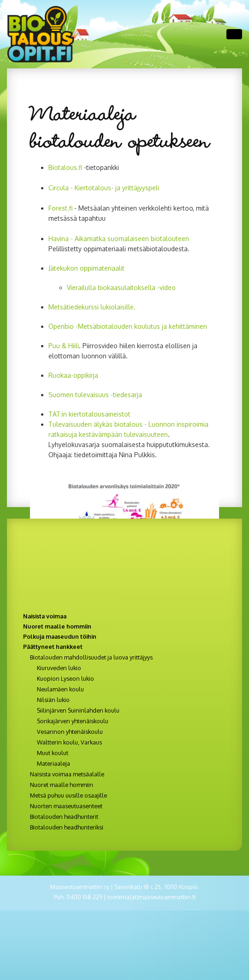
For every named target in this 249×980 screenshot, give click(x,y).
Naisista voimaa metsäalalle (67, 774)
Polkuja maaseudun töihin (60, 636)
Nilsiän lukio (53, 700)
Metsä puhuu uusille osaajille (68, 795)
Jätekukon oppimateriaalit (86, 268)
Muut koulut (53, 753)
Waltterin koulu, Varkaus (69, 742)
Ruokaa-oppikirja (73, 375)
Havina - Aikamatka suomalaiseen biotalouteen (119, 239)
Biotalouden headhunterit (64, 817)
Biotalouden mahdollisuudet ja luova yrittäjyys (91, 657)
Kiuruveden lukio (59, 668)
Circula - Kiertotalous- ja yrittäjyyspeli (105, 188)
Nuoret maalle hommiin (57, 626)
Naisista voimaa (45, 616)
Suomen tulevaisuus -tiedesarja (95, 395)
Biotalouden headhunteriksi (67, 827)
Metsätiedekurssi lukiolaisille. (92, 307)
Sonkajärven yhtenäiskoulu (73, 721)
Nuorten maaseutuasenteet (66, 806)
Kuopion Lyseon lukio (65, 678)
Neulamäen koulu (60, 689)
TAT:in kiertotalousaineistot (89, 414)
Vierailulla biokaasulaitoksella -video (121, 287)
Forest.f (60, 208)
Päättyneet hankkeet (53, 647)
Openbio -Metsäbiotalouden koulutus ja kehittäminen (128, 326)
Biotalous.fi (65, 167)
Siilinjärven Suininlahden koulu (78, 710)
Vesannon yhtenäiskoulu (70, 732)
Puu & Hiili (64, 346)
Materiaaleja (53, 763)
